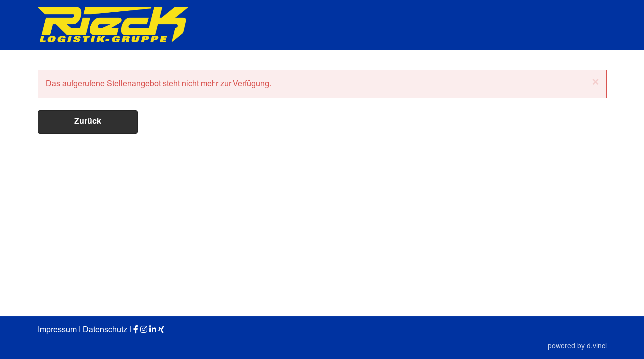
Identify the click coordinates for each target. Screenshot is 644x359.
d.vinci (597, 346)
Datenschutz (105, 329)
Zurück (88, 122)
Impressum (57, 329)
